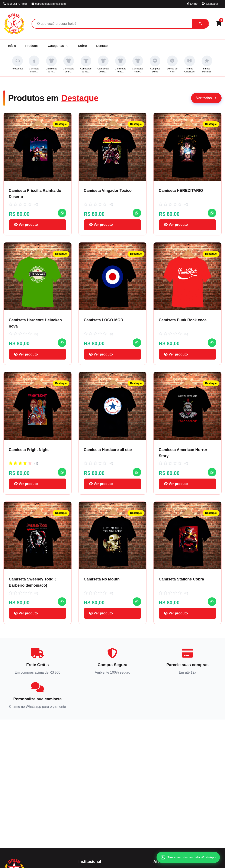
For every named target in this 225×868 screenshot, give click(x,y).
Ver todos (206, 98)
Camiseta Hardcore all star (108, 450)
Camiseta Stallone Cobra (181, 579)
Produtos (32, 46)
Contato (102, 46)
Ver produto (26, 225)
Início (12, 46)
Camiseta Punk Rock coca (183, 320)
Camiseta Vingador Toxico (108, 191)
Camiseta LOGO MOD (104, 320)
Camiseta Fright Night (29, 450)
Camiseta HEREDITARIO (181, 191)
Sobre (83, 46)
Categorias (58, 46)
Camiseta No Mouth (102, 579)
